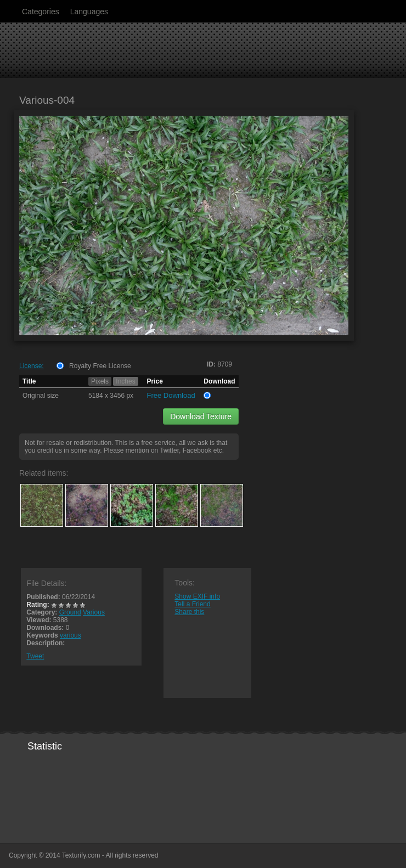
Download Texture (201, 416)
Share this (189, 612)
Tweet (35, 656)
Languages (89, 12)
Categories (41, 12)
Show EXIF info (197, 596)
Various (94, 612)
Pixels (100, 381)
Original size (41, 396)
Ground (70, 612)
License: (32, 366)
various (71, 635)
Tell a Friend (192, 604)
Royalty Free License (100, 366)
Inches (125, 381)
